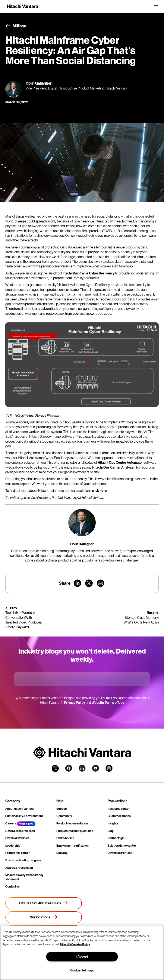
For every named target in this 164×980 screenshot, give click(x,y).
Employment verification (72, 846)
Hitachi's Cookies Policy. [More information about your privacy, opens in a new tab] (75, 944)
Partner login (116, 838)
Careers (11, 823)
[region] (82, 953)
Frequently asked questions (75, 831)
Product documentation (72, 823)
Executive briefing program (23, 860)
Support (62, 809)
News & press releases (20, 831)
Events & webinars (17, 838)
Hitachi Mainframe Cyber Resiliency (88, 273)
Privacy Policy (75, 703)
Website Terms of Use (108, 703)
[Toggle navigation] (156, 6)
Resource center (119, 809)
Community (64, 816)
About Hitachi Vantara (19, 809)
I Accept (82, 957)
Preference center (18, 853)
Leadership (13, 846)
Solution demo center (122, 846)
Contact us (12, 887)
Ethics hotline (65, 838)
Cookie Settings (82, 971)
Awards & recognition (19, 868)
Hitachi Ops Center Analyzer (113, 467)
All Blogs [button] (16, 26)
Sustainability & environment (24, 816)
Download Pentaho (120, 853)
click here (99, 491)
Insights (113, 823)
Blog (111, 831)
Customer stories (119, 816)
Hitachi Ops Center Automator (120, 463)
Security (62, 853)
